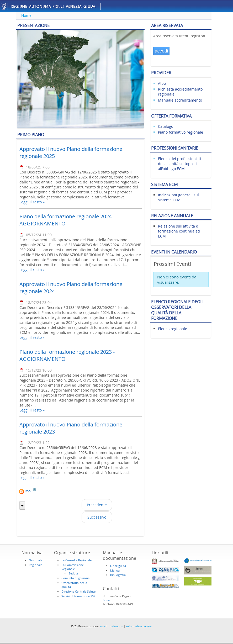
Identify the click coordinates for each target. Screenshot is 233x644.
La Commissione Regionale (73, 567)
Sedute (73, 573)
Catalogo (166, 126)
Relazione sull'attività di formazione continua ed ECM (179, 231)
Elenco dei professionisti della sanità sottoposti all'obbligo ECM (179, 164)
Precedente (97, 505)
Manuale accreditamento (180, 100)
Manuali (116, 570)
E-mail (107, 600)
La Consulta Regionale (76, 560)
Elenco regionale (173, 329)
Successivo (97, 517)
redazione (116, 626)
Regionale (36, 565)
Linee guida (118, 566)
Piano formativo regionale (181, 132)
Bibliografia (118, 575)
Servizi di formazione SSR (78, 596)
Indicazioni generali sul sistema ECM (178, 197)
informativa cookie (139, 626)
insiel (103, 626)
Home (26, 15)
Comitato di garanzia (75, 578)
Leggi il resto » (32, 202)
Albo (162, 83)
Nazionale (36, 560)
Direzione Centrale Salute (78, 591)
